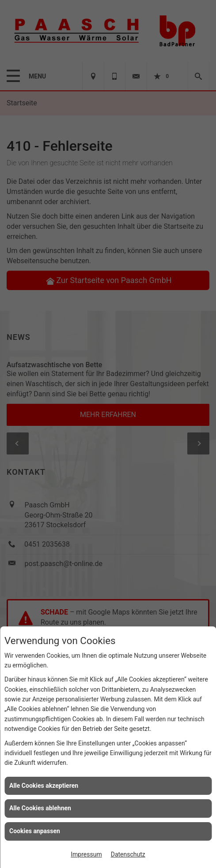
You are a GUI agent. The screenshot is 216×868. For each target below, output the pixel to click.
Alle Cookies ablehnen (40, 808)
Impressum (86, 854)
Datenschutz (128, 854)
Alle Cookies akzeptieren (44, 786)
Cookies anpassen (35, 831)
